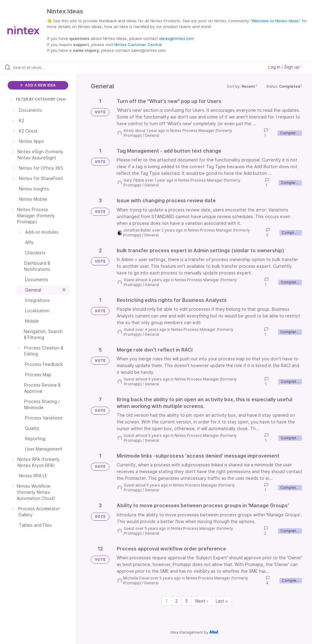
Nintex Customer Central (138, 44)
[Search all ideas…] (41, 67)
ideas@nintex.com (177, 38)
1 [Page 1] (167, 601)
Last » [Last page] (222, 601)
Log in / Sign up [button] (285, 67)
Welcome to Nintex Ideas (275, 21)
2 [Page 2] (176, 601)
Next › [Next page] (202, 601)
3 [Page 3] (186, 601)
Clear (61, 99)
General (152, 135)
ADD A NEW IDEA (38, 85)
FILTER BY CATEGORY (33, 99)
